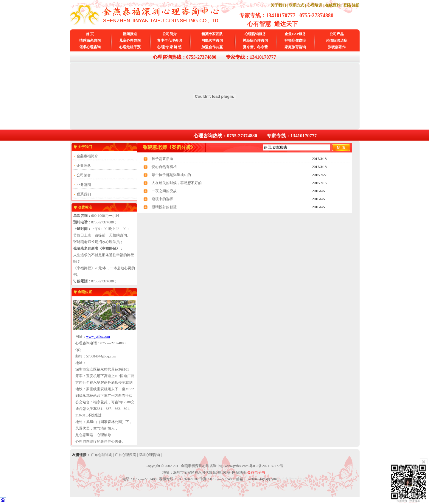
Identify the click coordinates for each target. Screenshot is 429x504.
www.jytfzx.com (98, 337)
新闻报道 (130, 34)
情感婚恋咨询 (90, 41)
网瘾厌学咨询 (212, 41)
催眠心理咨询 (90, 47)
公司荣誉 (84, 175)
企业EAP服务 (295, 34)
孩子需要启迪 (162, 159)
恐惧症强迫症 (337, 41)
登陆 (347, 5)
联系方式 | (297, 5)
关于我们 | (279, 5)
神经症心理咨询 (255, 41)
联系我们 (84, 194)
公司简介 (170, 34)
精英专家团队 (212, 34)
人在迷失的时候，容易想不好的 (177, 183)
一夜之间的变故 (164, 191)
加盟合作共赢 (212, 47)
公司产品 (337, 34)
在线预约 (333, 5)
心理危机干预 (130, 47)
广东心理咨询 (102, 455)
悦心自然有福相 (164, 167)
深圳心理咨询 (149, 455)
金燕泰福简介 (87, 156)
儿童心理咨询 (130, 41)
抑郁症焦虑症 (295, 41)
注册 (356, 5)
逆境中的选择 (162, 199)
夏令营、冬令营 (255, 47)
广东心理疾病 (125, 455)
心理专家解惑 (170, 47)
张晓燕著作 (337, 47)
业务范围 (84, 185)
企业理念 (84, 166)
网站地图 (239, 472)
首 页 (90, 34)
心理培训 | (315, 5)
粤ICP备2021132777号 (266, 466)
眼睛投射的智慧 (164, 207)
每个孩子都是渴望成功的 (171, 175)
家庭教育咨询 (295, 47)
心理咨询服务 (255, 34)
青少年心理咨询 (170, 41)
